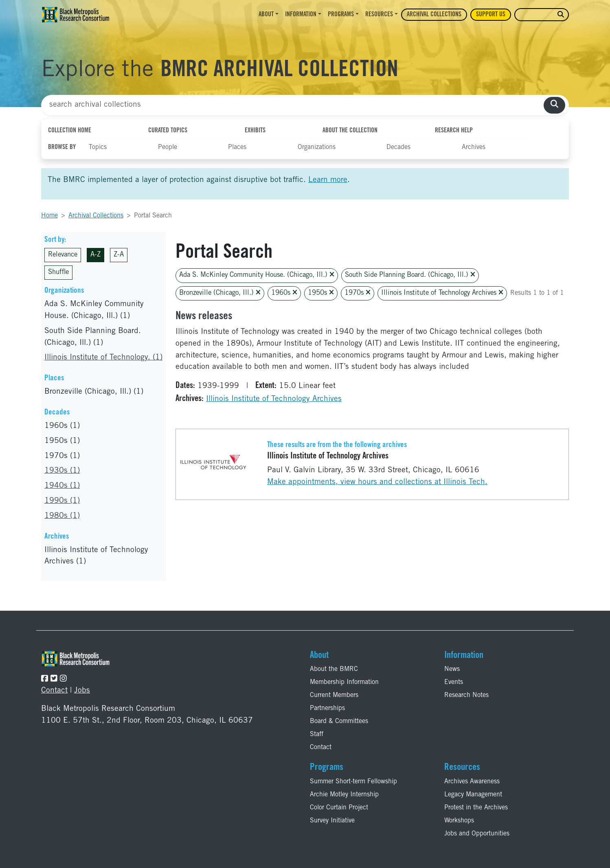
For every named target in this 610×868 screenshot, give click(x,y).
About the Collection (350, 131)
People (168, 147)
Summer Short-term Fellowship (353, 782)
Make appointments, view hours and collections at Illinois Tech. (377, 482)
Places (237, 147)
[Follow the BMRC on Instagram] (63, 679)
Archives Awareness (472, 782)
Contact (54, 691)
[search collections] (554, 105)
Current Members (334, 695)
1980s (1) (62, 516)
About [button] (266, 15)
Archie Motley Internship (344, 795)
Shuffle (58, 273)
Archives (474, 147)
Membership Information (344, 682)
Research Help (454, 131)
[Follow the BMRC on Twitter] (54, 679)
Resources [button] (379, 15)
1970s (358, 293)
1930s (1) (62, 471)
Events (454, 682)
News (452, 669)
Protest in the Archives (476, 808)
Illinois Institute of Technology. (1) (103, 358)
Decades (398, 147)
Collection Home (70, 131)
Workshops (459, 821)
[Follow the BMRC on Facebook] (45, 679)
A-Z (95, 255)
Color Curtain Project (339, 808)
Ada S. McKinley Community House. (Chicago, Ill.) (257, 275)
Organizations (317, 147)
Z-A (119, 255)
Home (49, 216)
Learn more (328, 180)
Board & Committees (339, 721)
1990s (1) (62, 501)
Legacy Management (473, 795)
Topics (98, 147)
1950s (321, 293)
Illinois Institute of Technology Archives (442, 293)
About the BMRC (334, 669)
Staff (317, 734)
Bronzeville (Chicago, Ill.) (220, 293)
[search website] (561, 15)
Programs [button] (341, 15)
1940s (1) (62, 486)
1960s (284, 293)
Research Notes (466, 695)
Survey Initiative (332, 821)
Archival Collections (434, 15)
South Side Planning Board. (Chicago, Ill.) (410, 275)
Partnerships (327, 708)
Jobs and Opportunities (477, 834)
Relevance (63, 255)
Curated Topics (168, 131)
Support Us (491, 15)
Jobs (82, 691)
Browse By (62, 147)
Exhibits (255, 131)
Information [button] (301, 15)
